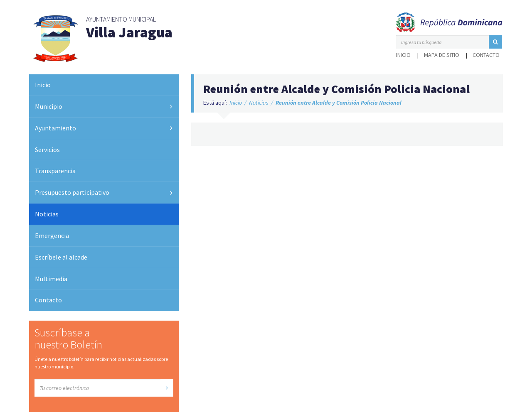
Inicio (403, 55)
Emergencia (52, 235)
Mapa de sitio (442, 55)
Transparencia (55, 171)
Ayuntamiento (55, 128)
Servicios (47, 150)
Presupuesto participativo (72, 192)
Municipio (49, 106)
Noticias (47, 214)
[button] (495, 42)
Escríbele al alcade (61, 257)
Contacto (486, 55)
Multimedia (51, 279)
